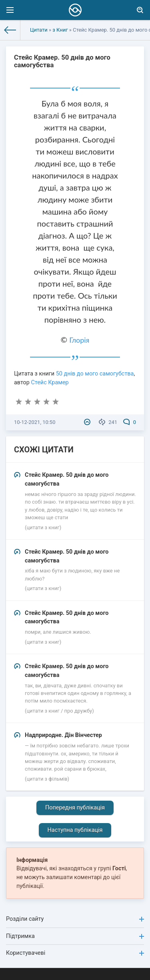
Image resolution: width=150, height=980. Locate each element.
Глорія (79, 340)
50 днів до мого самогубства (95, 374)
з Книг (60, 30)
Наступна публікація (75, 830)
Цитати (39, 30)
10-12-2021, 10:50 (35, 422)
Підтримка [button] (75, 936)
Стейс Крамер (50, 383)
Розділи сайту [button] (75, 919)
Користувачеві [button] (75, 953)
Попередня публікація (75, 808)
